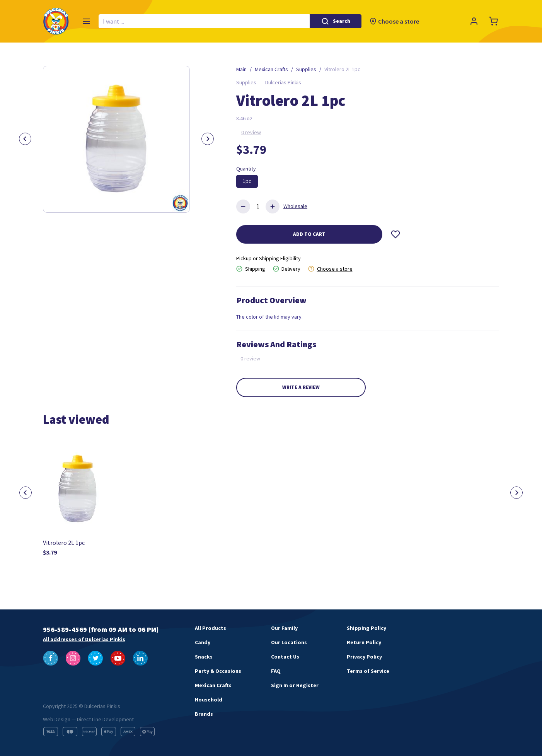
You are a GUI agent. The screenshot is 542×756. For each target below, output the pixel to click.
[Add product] (273, 206)
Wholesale (295, 206)
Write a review (301, 387)
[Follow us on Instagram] (73, 658)
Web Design (57, 719)
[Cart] (493, 21)
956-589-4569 (65, 629)
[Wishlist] (395, 234)
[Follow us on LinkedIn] (140, 658)
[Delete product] (243, 206)
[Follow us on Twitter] (95, 658)
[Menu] (86, 21)
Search (342, 21)
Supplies (246, 82)
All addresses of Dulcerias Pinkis (84, 639)
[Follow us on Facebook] (51, 658)
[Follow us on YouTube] (118, 658)
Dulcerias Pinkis (283, 82)
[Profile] (474, 21)
